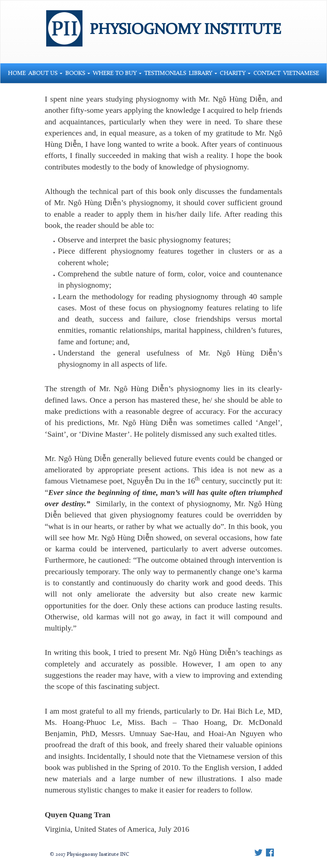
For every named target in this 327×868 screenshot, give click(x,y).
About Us (45, 73)
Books (78, 73)
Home (17, 73)
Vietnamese (301, 73)
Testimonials (165, 73)
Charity (235, 73)
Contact (267, 73)
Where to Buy (117, 73)
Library (203, 73)
